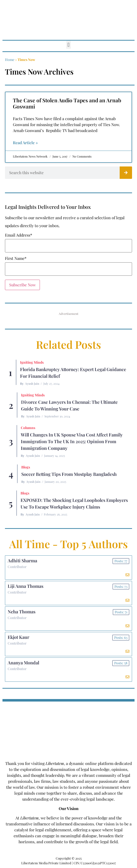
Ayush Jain (32, 383)
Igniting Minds (32, 362)
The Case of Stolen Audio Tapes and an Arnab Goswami (67, 103)
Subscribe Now (22, 285)
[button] (68, 45)
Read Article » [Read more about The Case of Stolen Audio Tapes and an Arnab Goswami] (25, 143)
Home (10, 60)
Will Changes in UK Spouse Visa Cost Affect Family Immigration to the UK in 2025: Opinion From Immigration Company (72, 441)
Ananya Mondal (23, 663)
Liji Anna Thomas (26, 586)
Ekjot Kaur (18, 637)
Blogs (26, 467)
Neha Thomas (22, 612)
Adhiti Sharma (22, 561)
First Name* (16, 258)
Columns (28, 428)
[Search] (126, 173)
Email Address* (19, 235)
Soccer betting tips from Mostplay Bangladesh (69, 474)
